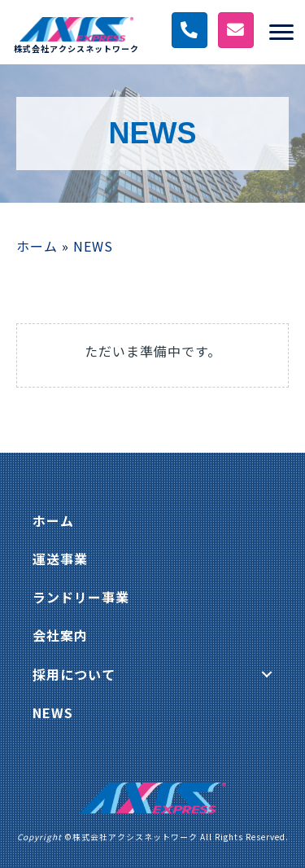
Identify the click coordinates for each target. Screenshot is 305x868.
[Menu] (281, 33)
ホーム (37, 246)
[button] (267, 674)
